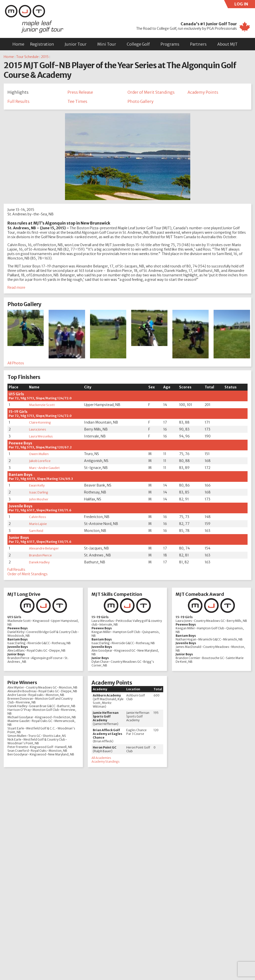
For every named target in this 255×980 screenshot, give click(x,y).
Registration (42, 44)
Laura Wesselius (42, 438)
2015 (45, 57)
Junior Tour (76, 44)
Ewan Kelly (37, 487)
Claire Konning (41, 424)
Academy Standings (106, 763)
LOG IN (245, 5)
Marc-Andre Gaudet (45, 469)
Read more (16, 289)
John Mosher (39, 501)
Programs (170, 44)
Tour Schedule (27, 57)
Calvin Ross (38, 518)
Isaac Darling (39, 494)
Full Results (18, 102)
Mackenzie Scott (42, 406)
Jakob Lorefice (40, 462)
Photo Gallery (141, 102)
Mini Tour (107, 44)
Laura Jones (38, 431)
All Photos (16, 364)
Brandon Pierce (41, 557)
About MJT (227, 44)
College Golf (138, 44)
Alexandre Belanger (45, 550)
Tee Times (77, 102)
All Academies (101, 759)
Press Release (80, 92)
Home (18, 44)
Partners (198, 44)
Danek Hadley (40, 564)
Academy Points (203, 92)
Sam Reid (36, 532)
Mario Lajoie (39, 525)
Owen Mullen (39, 455)
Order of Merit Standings (151, 92)
